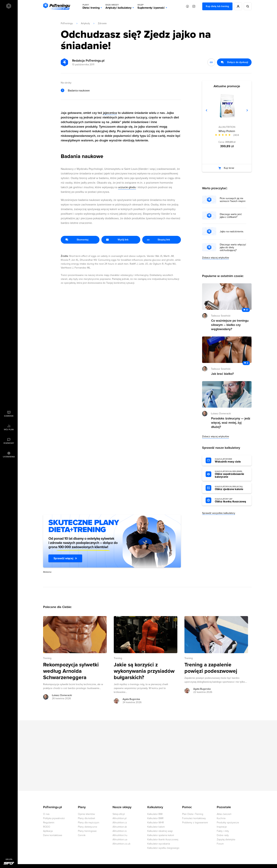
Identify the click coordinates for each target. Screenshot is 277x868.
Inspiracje (222, 827)
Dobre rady (223, 835)
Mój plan (9, 429)
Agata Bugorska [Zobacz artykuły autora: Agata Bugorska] (131, 699)
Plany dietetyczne (88, 827)
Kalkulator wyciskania (159, 844)
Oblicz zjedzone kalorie (231, 488)
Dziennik (9, 416)
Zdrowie (102, 23)
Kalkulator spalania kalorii (161, 835)
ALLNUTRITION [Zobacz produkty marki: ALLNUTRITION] (227, 127)
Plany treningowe (87, 831)
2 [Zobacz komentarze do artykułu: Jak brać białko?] (247, 363)
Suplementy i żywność (151, 6)
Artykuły (85, 23)
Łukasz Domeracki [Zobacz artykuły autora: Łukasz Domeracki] (62, 695)
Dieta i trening (91, 6)
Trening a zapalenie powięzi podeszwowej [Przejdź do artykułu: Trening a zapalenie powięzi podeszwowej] (211, 668)
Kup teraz (229, 168)
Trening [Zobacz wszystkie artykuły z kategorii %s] (47, 658)
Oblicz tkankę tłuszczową (231, 500)
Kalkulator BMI (155, 814)
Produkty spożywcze (228, 823)
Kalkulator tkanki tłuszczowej (163, 839)
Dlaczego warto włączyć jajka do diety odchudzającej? (233, 247)
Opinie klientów (86, 814)
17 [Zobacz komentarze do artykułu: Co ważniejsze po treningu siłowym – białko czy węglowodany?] (247, 310)
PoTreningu (67, 23)
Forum (220, 844)
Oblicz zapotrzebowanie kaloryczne (231, 474)
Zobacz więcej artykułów (216, 258)
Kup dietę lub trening (217, 6)
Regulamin (49, 823)
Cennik (82, 835)
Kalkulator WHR (156, 823)
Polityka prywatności (54, 818)
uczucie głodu (127, 187)
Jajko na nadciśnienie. (232, 232)
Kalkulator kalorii (156, 827)
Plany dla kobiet (86, 818)
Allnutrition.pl (120, 818)
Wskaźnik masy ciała (231, 461)
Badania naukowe (79, 91)
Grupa (9, 859)
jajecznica (110, 113)
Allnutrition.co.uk (121, 844)
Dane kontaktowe (53, 835)
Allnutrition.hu (120, 835)
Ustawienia (9, 457)
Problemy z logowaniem (195, 823)
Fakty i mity (223, 831)
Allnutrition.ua (120, 839)
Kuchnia (221, 818)
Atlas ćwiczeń (224, 814)
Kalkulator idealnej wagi (160, 831)
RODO (47, 827)
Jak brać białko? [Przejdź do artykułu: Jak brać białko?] (222, 374)
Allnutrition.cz (120, 823)
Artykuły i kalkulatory (118, 6)
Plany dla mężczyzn (89, 823)
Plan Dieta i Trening (193, 814)
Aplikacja (48, 831)
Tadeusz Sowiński (221, 316)
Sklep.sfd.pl (119, 814)
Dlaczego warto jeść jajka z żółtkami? (231, 216)
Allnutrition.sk (120, 827)
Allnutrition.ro (120, 831)
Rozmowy (9, 443)
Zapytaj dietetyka (226, 839)
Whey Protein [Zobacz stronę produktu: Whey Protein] (227, 131)
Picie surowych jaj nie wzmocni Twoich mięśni (233, 200)
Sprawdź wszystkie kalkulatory (219, 513)
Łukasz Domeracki (221, 414)
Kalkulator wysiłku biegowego (163, 848)
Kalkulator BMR (155, 818)
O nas (46, 814)
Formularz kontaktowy (194, 818)
